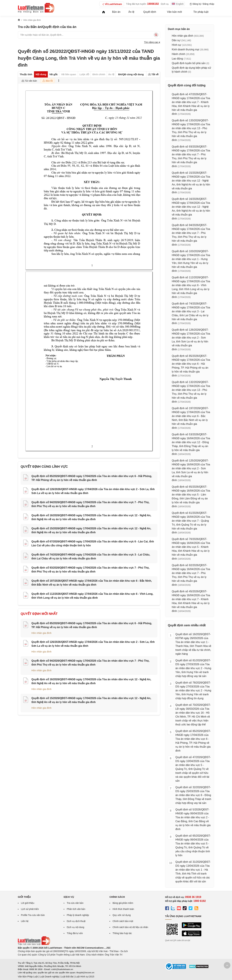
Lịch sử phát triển (30, 909)
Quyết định (150, 12)
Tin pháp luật (201, 12)
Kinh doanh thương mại (186, 49)
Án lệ (131, 12)
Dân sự (176, 40)
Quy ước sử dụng (122, 915)
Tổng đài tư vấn (75, 933)
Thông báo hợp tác (122, 933)
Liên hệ (25, 921)
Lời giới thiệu (28, 903)
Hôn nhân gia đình (41, 633)
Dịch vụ (165, 4)
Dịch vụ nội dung (76, 927)
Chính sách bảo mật (123, 921)
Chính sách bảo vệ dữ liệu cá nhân (130, 927)
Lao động (177, 59)
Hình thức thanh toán (123, 909)
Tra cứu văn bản (75, 903)
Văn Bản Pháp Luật (28, 977)
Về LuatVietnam (112, 4)
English (178, 4)
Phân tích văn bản (76, 909)
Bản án (116, 12)
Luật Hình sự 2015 (85, 977)
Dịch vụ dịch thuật (76, 921)
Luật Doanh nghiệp (49, 977)
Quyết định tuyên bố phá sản (189, 63)
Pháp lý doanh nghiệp (78, 915)
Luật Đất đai (67, 977)
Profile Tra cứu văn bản (33, 915)
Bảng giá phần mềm (123, 903)
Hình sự (176, 45)
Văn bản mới (174, 12)
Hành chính (178, 54)
